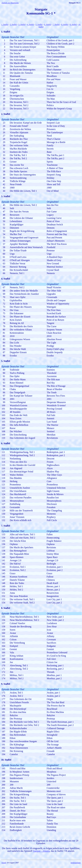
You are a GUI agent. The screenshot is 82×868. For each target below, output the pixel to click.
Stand (4, 863)
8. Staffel (65, 24)
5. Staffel (39, 24)
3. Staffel (22, 24)
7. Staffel (56, 24)
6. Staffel (48, 24)
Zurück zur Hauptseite (10, 3)
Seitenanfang (76, 863)
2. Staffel (13, 24)
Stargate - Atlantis (41, 851)
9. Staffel (73, 24)
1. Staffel (5, 24)
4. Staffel (30, 24)
